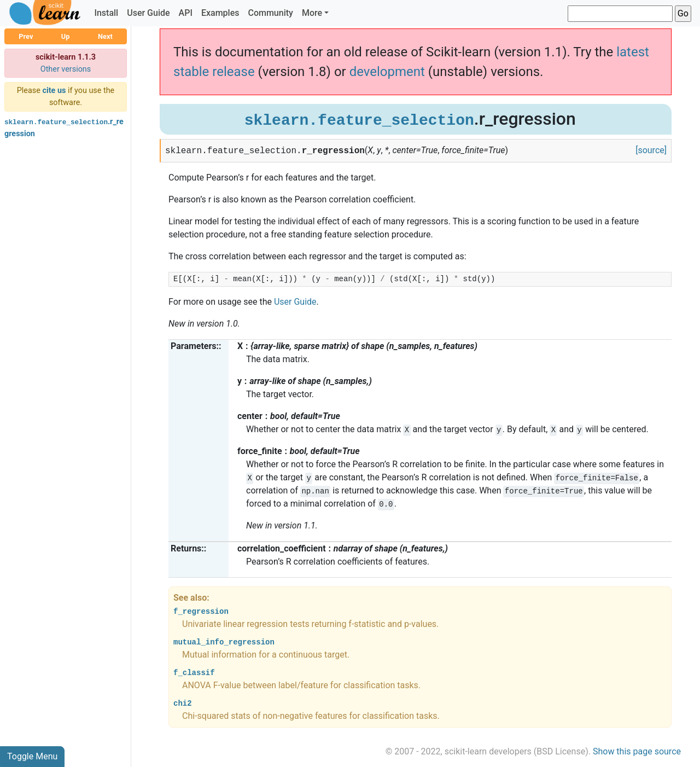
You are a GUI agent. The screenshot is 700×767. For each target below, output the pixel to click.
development (387, 72)
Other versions (66, 69)
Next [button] (105, 36)
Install (106, 13)
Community (270, 13)
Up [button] (66, 36)
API (186, 13)
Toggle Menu (32, 756)
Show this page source (637, 751)
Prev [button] (26, 36)
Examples (220, 13)
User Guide (148, 13)
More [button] (312, 13)
